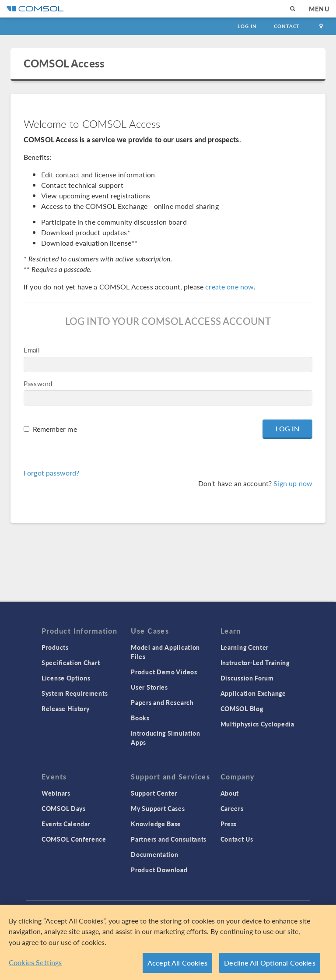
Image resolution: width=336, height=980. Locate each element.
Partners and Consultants (169, 839)
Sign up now (293, 483)
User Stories (149, 687)
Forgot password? (51, 473)
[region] (168, 942)
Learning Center (245, 647)
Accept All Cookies (177, 963)
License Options (66, 678)
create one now (229, 287)
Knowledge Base (156, 824)
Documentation (154, 854)
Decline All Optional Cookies (270, 963)
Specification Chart (71, 663)
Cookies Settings (35, 962)
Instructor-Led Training (255, 663)
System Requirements (75, 693)
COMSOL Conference (74, 839)
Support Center (154, 793)
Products (55, 647)
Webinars (56, 793)
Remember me (55, 429)
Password (38, 383)
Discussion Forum (247, 678)
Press (229, 824)
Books (140, 718)
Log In (247, 26)
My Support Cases (158, 808)
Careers (232, 808)
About (230, 793)
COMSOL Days (64, 808)
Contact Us (237, 839)
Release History (66, 709)
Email (32, 350)
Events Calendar (66, 824)
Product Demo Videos (164, 672)
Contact (287, 26)
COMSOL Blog (242, 709)
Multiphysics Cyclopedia (257, 724)
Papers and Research (162, 702)
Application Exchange (253, 693)
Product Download (159, 870)
